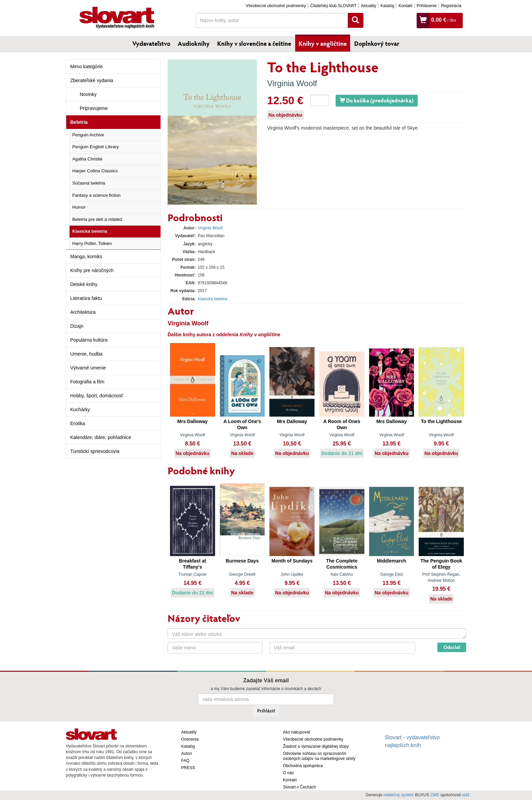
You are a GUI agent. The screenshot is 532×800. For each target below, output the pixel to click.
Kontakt (406, 6)
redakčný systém (399, 795)
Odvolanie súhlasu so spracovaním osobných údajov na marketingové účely (319, 756)
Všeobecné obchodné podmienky (276, 6)
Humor (79, 207)
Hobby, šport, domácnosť (97, 396)
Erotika (78, 423)
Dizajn (77, 326)
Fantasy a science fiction (96, 195)
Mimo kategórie (87, 66)
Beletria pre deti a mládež (97, 219)
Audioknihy (194, 43)
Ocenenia (190, 739)
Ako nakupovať (297, 732)
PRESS (188, 768)
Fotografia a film (87, 382)
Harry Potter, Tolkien (92, 243)
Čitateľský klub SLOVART (333, 6)
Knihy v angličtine (323, 43)
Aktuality (368, 6)
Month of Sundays (292, 561)
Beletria (79, 122)
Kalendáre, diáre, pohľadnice (101, 437)
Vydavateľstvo (151, 43)
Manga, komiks (86, 256)
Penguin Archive (88, 135)
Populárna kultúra (89, 340)
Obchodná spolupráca (303, 766)
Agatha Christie (87, 159)
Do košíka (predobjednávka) (377, 100)
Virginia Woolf (292, 83)
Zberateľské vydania (92, 80)
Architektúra (83, 312)
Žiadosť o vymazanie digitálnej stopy (316, 746)
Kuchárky (80, 409)
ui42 (466, 795)
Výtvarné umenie (88, 368)
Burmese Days (242, 561)
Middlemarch (392, 561)
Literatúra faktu (86, 298)
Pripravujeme (94, 108)
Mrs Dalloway (193, 421)
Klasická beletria (90, 231)
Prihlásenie (427, 6)
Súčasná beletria (89, 183)
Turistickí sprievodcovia (95, 451)
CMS (435, 795)
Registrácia (451, 6)
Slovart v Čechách (299, 787)
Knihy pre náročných (92, 270)
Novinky (88, 94)
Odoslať (452, 647)
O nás (288, 773)
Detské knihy (84, 284)
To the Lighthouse (441, 421)
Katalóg (387, 6)
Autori (186, 754)
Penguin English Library (96, 147)
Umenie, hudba (86, 354)
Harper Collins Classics (95, 171)
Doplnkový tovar (377, 43)
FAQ (185, 761)
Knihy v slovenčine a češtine (254, 43)
